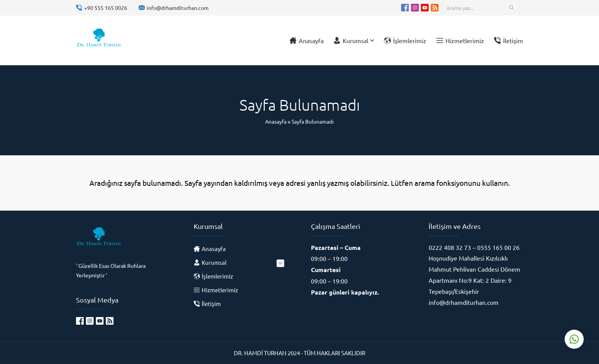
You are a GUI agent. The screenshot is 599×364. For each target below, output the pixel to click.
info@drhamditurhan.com (178, 8)
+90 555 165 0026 (106, 8)
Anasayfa (276, 121)
